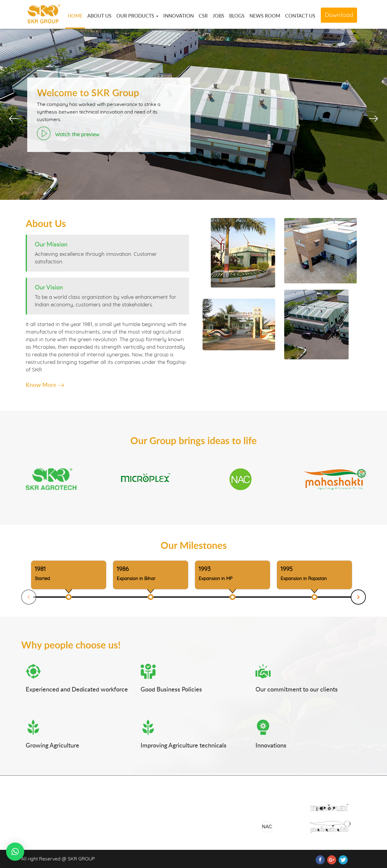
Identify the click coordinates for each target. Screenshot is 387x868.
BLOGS (237, 16)
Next (358, 597)
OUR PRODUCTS (137, 16)
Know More (45, 385)
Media (147, 828)
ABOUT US (99, 16)
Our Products (155, 817)
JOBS (218, 16)
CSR (203, 16)
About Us (151, 807)
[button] (15, 852)
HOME (75, 16)
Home (148, 796)
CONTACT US (300, 16)
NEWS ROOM (265, 16)
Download (339, 15)
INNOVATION (179, 16)
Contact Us (210, 807)
